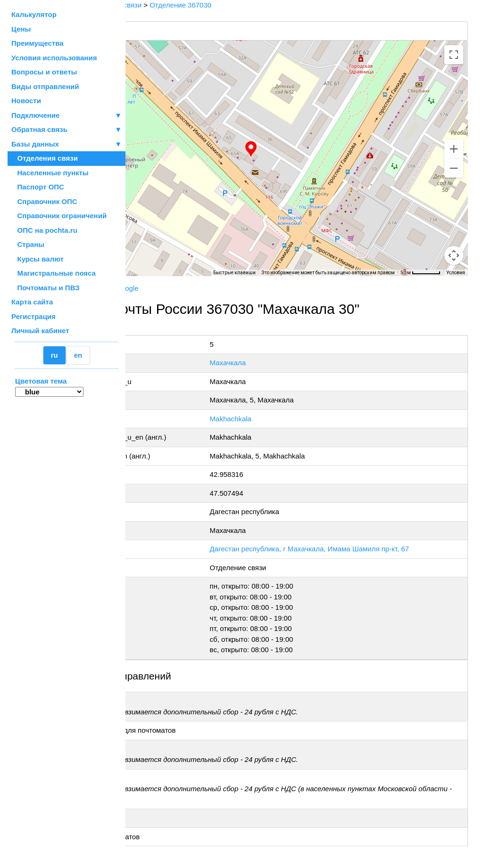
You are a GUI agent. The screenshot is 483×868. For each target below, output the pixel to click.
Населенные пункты (50, 173)
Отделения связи (45, 158)
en (78, 355)
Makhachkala (291, 419)
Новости (26, 101)
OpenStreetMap (173, 279)
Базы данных (35, 144)
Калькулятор (34, 14)
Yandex (196, 288)
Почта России (155, 288)
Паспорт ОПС (38, 187)
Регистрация (33, 316)
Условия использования (54, 58)
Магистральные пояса (54, 273)
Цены (21, 29)
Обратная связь (67, 130)
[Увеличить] (454, 149)
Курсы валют (37, 259)
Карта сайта (32, 302)
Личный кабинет (40, 331)
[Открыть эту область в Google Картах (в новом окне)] (151, 270)
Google (226, 288)
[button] (300, 149)
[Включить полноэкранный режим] (454, 55)
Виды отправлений (45, 86)
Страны (28, 244)
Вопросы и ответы (44, 72)
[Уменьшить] (454, 168)
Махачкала (288, 363)
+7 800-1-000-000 (197, 329)
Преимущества (37, 43)
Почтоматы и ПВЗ (46, 288)
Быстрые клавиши (234, 273)
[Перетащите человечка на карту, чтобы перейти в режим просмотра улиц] (454, 255)
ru (54, 355)
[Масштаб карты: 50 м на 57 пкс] (421, 273)
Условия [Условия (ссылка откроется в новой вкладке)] (456, 273)
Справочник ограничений (59, 216)
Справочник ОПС (44, 201)
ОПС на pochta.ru (44, 230)
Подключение (67, 116)
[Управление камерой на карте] (454, 221)
